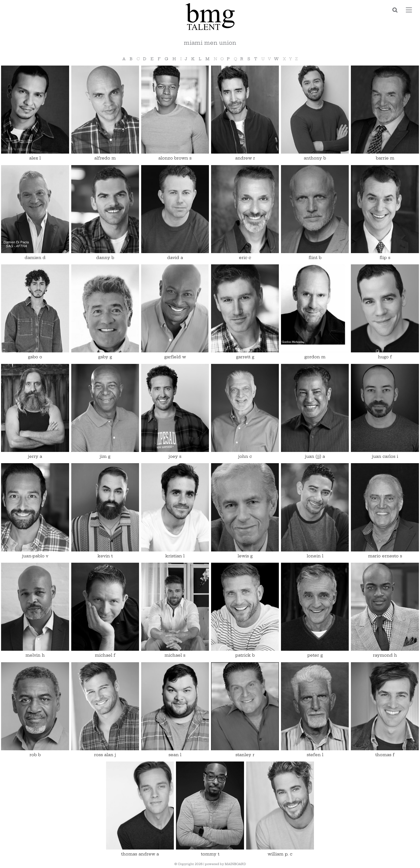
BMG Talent (210, 17)
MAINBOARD (235, 864)
